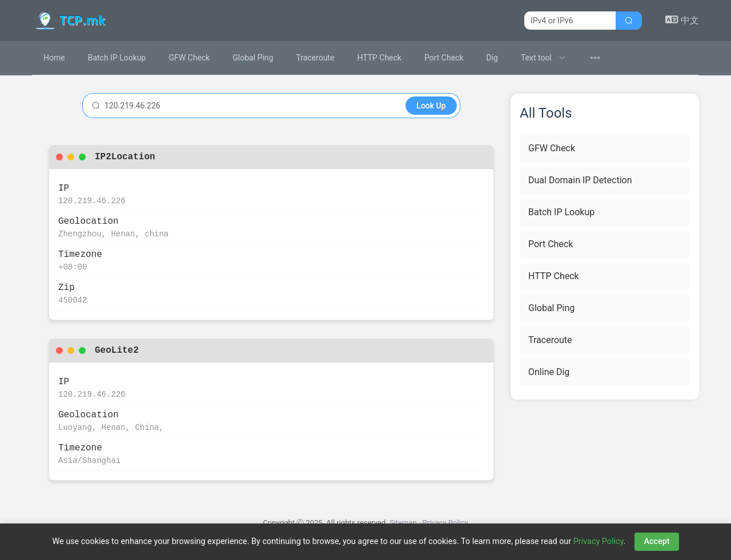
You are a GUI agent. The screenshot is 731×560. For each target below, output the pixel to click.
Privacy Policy (445, 523)
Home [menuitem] (54, 58)
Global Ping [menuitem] (253, 58)
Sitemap (403, 523)
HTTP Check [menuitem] (379, 58)
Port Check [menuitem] (444, 58)
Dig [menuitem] (492, 58)
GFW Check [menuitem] (189, 58)
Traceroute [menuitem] (315, 58)
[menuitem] (543, 58)
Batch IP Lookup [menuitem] (117, 58)
